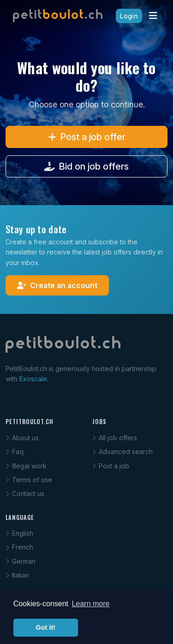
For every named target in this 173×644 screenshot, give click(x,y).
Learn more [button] (91, 604)
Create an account (57, 285)
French (19, 547)
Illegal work (26, 466)
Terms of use (29, 480)
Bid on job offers (86, 166)
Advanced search (122, 452)
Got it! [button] (46, 627)
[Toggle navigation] (153, 16)
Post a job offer (87, 137)
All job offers (115, 438)
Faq (15, 452)
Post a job (111, 466)
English (19, 533)
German (21, 561)
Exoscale (33, 379)
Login (129, 16)
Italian (17, 575)
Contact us (25, 493)
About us (22, 438)
